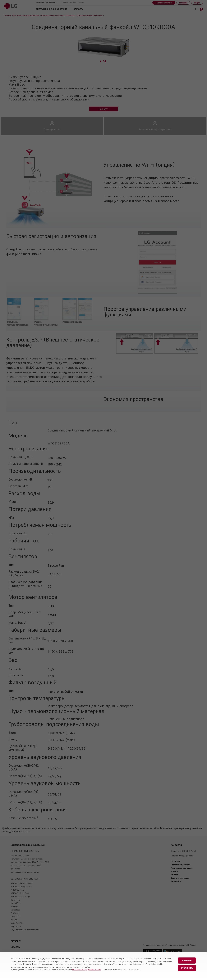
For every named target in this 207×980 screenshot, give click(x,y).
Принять (187, 960)
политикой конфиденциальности (87, 969)
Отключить (187, 967)
